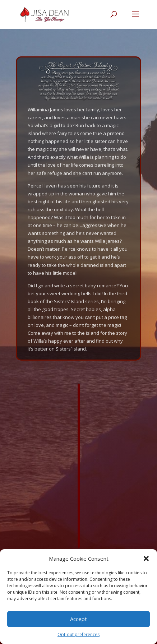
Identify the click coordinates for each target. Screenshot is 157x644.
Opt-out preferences (78, 634)
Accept (78, 619)
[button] (146, 559)
